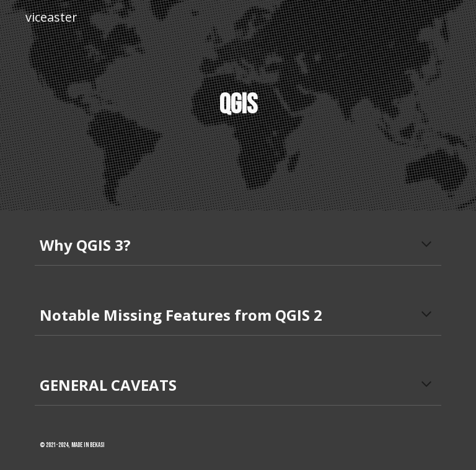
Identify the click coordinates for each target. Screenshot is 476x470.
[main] (238, 106)
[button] (426, 245)
